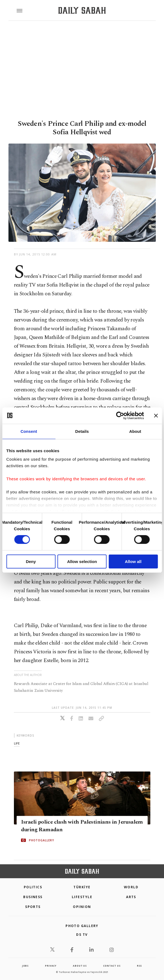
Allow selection (82, 562)
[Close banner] (156, 415)
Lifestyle (82, 897)
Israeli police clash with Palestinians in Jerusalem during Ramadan (82, 826)
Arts (131, 897)
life (17, 743)
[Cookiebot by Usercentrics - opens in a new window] (120, 415)
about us (80, 966)
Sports (33, 907)
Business (33, 897)
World (131, 887)
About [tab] (135, 431)
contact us (112, 966)
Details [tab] (82, 431)
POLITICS (33, 887)
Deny (31, 562)
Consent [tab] (29, 431)
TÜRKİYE (82, 887)
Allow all (133, 562)
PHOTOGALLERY (41, 840)
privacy (51, 966)
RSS (139, 966)
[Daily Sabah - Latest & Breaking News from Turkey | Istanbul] (82, 11)
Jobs (25, 966)
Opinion (82, 907)
